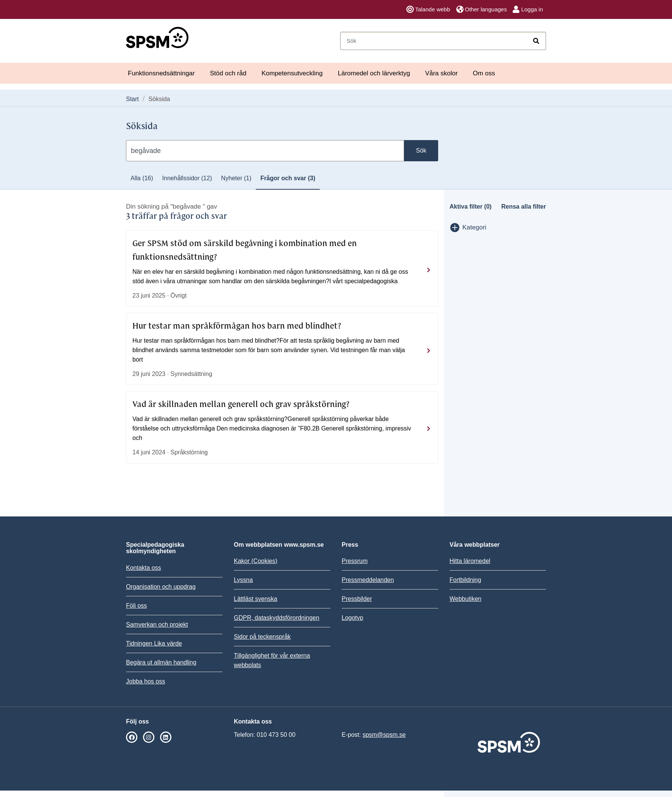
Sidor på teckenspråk (262, 637)
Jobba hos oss (145, 681)
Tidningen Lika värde (154, 643)
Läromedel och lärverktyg (374, 73)
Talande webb (428, 9)
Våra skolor (442, 73)
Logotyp (352, 618)
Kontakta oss (144, 568)
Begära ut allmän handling (161, 662)
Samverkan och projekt (157, 625)
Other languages (482, 9)
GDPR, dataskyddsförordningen (277, 618)
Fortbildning (465, 580)
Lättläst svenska (256, 599)
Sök (421, 151)
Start (132, 99)
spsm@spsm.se (384, 735)
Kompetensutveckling (292, 73)
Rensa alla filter (524, 207)
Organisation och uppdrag (161, 587)
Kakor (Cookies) (256, 561)
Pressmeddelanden (368, 580)
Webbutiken (465, 599)
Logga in (528, 9)
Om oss (484, 73)
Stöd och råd (228, 73)
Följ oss (136, 606)
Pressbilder (357, 599)
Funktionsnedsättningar (161, 73)
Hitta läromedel (470, 561)
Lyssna (243, 580)
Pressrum (355, 561)
